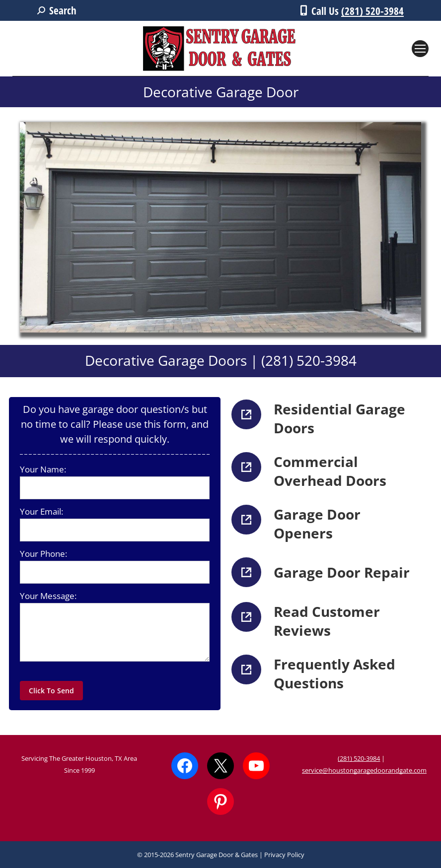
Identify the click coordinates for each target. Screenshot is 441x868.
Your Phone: (43, 554)
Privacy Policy (284, 855)
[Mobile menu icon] (420, 49)
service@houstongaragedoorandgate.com (364, 770)
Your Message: (48, 596)
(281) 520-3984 (372, 11)
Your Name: (43, 469)
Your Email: (41, 511)
